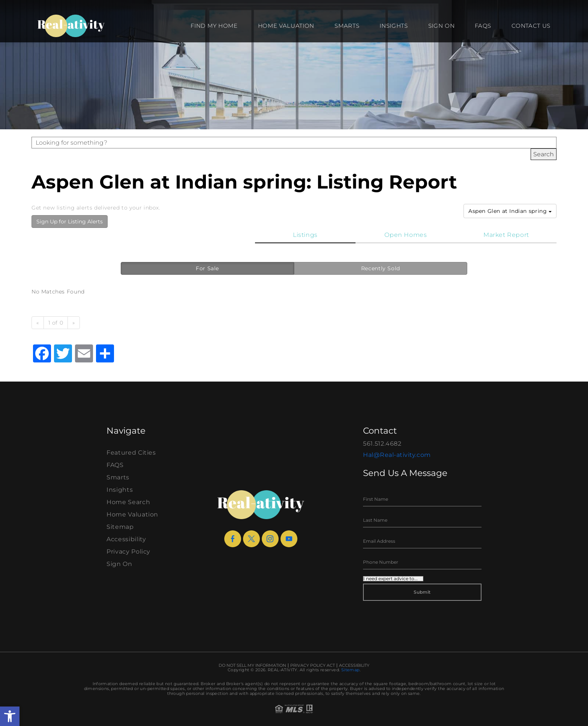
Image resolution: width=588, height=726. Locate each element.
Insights (394, 26)
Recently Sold (381, 268)
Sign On (442, 26)
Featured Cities (131, 453)
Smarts (347, 26)
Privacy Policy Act (313, 665)
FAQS (483, 26)
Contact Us (531, 26)
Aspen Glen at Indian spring (510, 211)
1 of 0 (56, 323)
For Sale (207, 268)
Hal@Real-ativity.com (397, 455)
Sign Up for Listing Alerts (70, 222)
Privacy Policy (128, 552)
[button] (10, 716)
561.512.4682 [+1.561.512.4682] (382, 444)
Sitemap (120, 527)
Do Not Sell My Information (252, 665)
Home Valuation (286, 26)
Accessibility (126, 539)
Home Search (128, 502)
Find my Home (214, 26)
